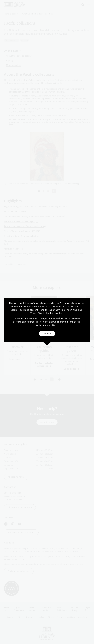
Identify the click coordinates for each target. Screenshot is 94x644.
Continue (47, 334)
